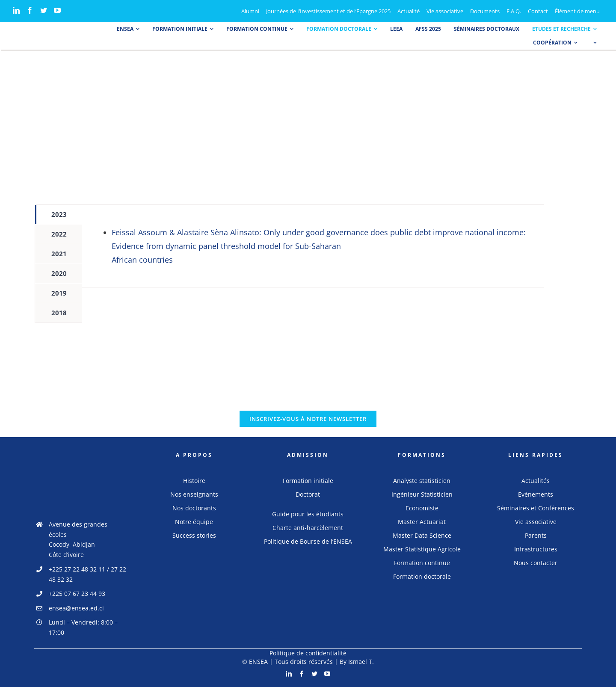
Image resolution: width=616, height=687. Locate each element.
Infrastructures (536, 549)
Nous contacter (536, 563)
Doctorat (308, 494)
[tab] (58, 215)
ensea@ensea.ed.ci (76, 608)
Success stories (194, 535)
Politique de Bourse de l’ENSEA (308, 541)
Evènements (536, 494)
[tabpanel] (313, 246)
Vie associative (536, 522)
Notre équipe (194, 522)
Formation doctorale (422, 576)
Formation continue (422, 563)
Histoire (194, 481)
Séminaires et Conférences (536, 508)
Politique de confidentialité (308, 653)
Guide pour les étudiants (308, 514)
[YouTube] (57, 10)
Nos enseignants (194, 494)
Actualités (536, 481)
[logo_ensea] (32, 31)
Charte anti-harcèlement (308, 528)
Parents (536, 535)
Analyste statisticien (422, 481)
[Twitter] (44, 10)
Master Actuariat (422, 522)
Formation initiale (308, 481)
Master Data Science (422, 535)
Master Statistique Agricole (422, 549)
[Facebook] (30, 10)
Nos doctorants (194, 508)
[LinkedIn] (16, 10)
